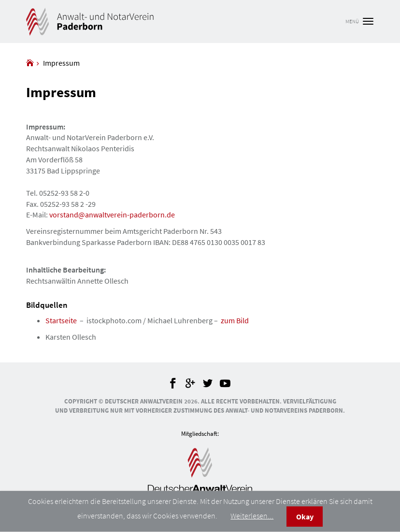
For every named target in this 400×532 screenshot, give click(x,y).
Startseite (61, 320)
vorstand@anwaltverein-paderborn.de (112, 215)
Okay (305, 517)
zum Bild (235, 320)
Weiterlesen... (252, 516)
